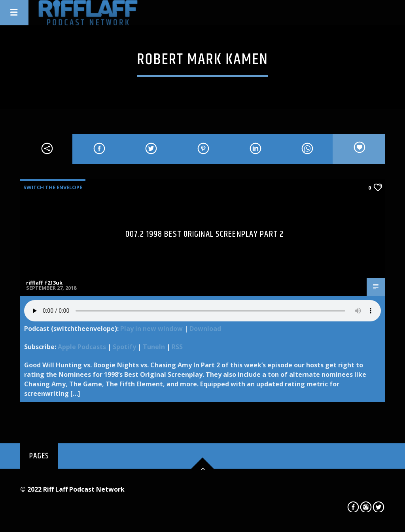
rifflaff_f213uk (44, 283)
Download (205, 329)
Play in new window (151, 329)
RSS (177, 347)
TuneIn (154, 347)
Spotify (124, 347)
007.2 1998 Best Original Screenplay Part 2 (204, 234)
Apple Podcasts (82, 347)
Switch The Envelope (53, 187)
